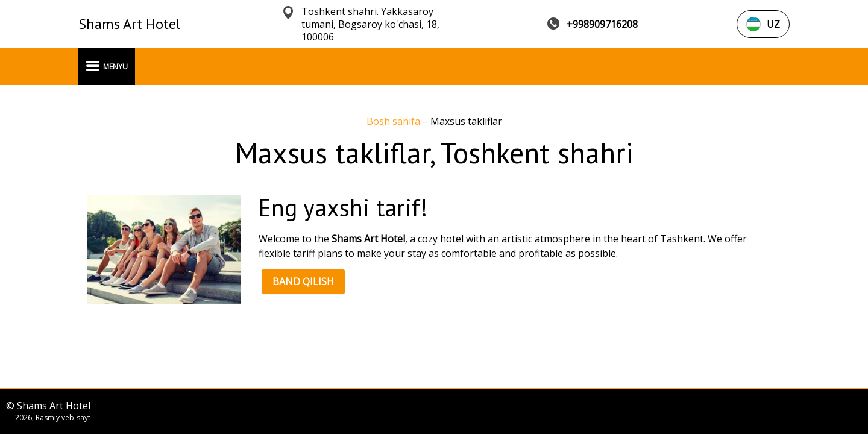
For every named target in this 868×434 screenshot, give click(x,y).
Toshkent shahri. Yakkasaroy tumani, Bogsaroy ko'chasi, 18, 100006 (370, 24)
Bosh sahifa (395, 121)
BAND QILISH (303, 281)
